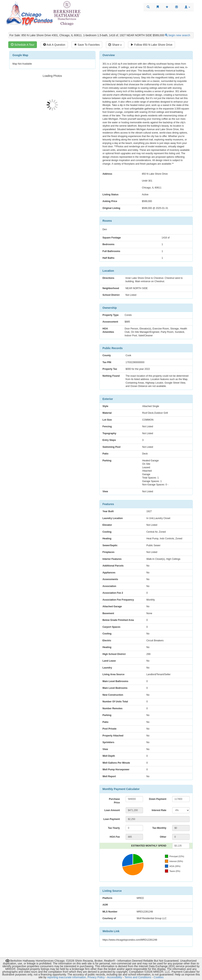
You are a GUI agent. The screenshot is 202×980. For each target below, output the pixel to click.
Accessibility (114, 977)
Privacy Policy (96, 977)
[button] (187, 7)
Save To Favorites (87, 45)
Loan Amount (112, 810)
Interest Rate (159, 810)
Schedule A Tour (23, 45)
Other (163, 837)
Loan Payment (112, 819)
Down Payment (158, 799)
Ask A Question (54, 45)
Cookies (159, 977)
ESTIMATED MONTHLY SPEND (149, 846)
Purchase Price (114, 801)
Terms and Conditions (138, 977)
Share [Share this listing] (115, 45)
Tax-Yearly (114, 828)
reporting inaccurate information (67, 977)
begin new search (179, 35)
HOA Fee (115, 837)
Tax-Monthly (159, 828)
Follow (151, 45)
